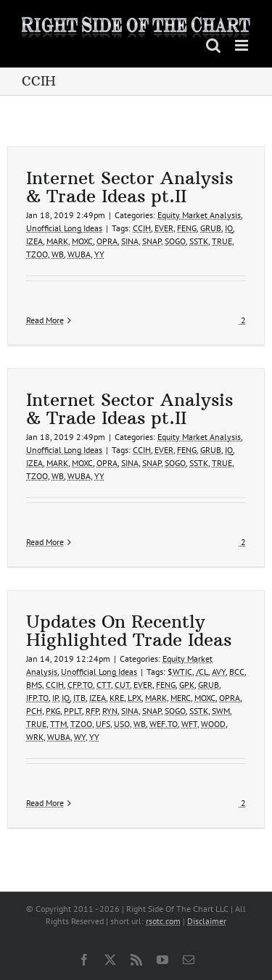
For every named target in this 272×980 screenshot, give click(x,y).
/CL (202, 672)
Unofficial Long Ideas (64, 228)
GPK (187, 685)
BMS (34, 685)
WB (58, 254)
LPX (135, 698)
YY (99, 254)
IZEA (34, 241)
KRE (117, 698)
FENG (187, 228)
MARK (57, 241)
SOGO (175, 241)
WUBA (79, 254)
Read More (45, 320)
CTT (104, 685)
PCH (34, 711)
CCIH (142, 228)
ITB (79, 698)
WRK (35, 737)
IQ (229, 228)
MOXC (82, 241)
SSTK (199, 241)
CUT (122, 685)
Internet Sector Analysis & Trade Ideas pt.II (129, 187)
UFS (103, 724)
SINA (130, 241)
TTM (58, 724)
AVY (219, 672)
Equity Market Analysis (199, 215)
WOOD (213, 724)
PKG (53, 711)
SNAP (152, 241)
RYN (110, 711)
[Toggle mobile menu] (243, 45)
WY (80, 737)
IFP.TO (37, 698)
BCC (237, 672)
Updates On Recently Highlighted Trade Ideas (129, 630)
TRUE (222, 241)
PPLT (73, 711)
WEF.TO (164, 724)
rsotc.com (163, 921)
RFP (92, 711)
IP (55, 698)
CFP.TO (80, 685)
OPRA (107, 241)
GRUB (211, 228)
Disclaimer (207, 921)
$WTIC (180, 672)
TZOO (37, 254)
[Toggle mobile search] (213, 45)
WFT (189, 724)
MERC (181, 698)
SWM (221, 711)
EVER (164, 228)
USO (122, 724)
